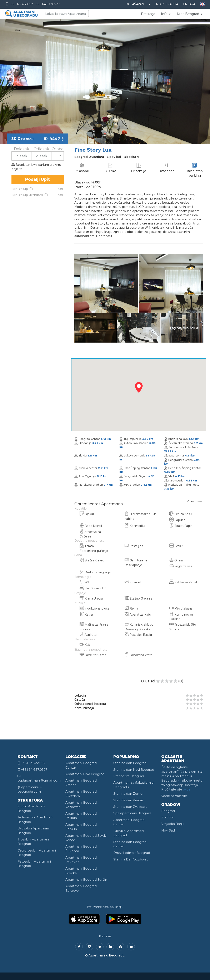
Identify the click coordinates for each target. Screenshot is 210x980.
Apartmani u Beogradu (106, 955)
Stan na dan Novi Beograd (134, 769)
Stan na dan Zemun (129, 793)
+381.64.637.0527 (47, 4)
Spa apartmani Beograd (132, 813)
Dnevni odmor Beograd (132, 853)
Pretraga (148, 14)
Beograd (168, 811)
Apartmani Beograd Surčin (86, 879)
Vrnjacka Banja (173, 824)
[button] (166, 14)
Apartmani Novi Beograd (85, 774)
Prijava (189, 4)
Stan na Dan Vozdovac (131, 859)
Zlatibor (168, 817)
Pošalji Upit (38, 179)
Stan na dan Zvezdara (130, 807)
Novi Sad (168, 830)
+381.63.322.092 (22, 4)
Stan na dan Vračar (128, 800)
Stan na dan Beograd (130, 763)
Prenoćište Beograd (129, 776)
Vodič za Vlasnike (174, 796)
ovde (187, 789)
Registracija (167, 4)
